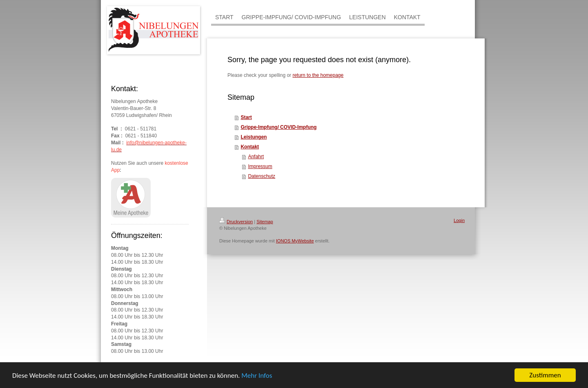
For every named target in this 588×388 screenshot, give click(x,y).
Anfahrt (256, 157)
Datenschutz (262, 176)
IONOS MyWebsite (295, 241)
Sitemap (265, 222)
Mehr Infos (257, 376)
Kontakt (250, 147)
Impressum (260, 166)
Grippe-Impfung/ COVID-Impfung (278, 127)
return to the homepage (318, 75)
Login (459, 220)
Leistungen (254, 137)
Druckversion (236, 222)
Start (246, 117)
